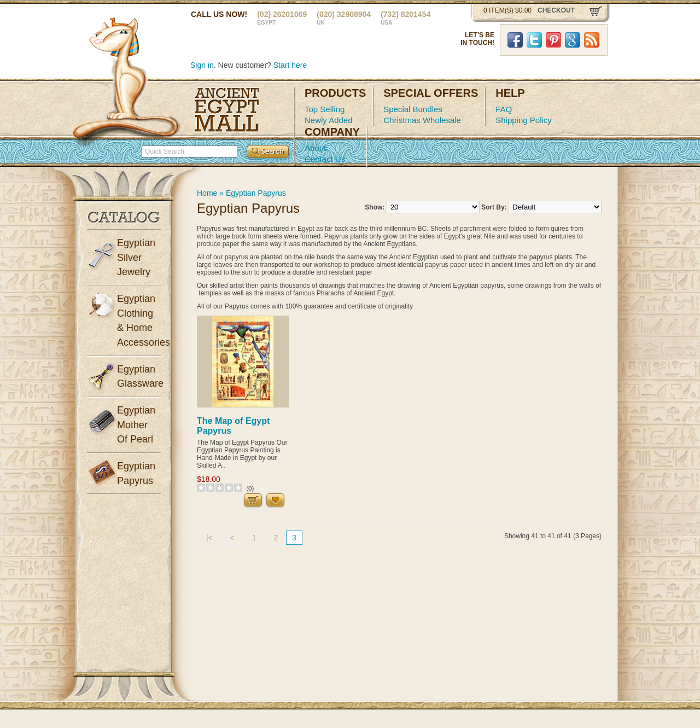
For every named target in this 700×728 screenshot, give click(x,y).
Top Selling (325, 109)
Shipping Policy (524, 120)
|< (209, 538)
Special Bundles (413, 109)
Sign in (202, 65)
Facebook (515, 40)
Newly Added (329, 120)
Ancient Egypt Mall (227, 110)
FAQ (504, 109)
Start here (290, 65)
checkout (556, 10)
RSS (592, 40)
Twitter (534, 40)
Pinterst (553, 40)
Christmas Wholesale (422, 120)
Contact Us (325, 159)
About (315, 148)
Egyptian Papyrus (256, 193)
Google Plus (573, 40)
